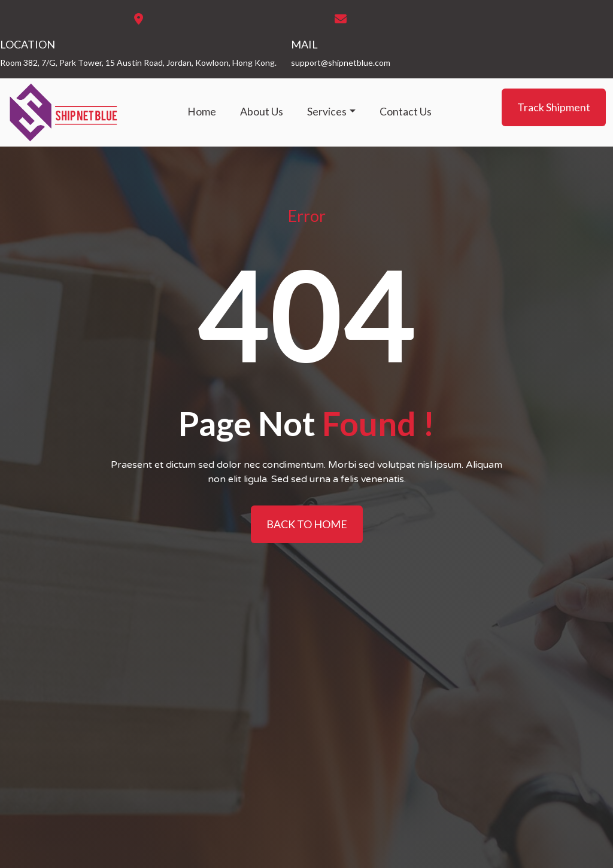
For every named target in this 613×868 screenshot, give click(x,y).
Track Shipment (554, 107)
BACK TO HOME (307, 524)
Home (202, 112)
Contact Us (406, 112)
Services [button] (327, 112)
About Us (262, 112)
